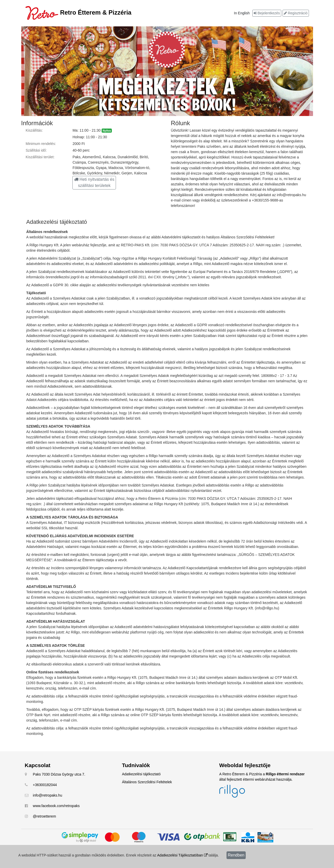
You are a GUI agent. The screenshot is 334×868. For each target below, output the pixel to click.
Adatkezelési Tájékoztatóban (182, 855)
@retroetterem (44, 816)
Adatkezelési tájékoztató (141, 774)
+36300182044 (45, 785)
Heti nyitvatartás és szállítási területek (94, 182)
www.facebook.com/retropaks (56, 806)
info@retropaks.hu (47, 795)
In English (242, 13)
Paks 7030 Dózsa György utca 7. (59, 774)
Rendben (236, 855)
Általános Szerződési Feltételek (147, 782)
